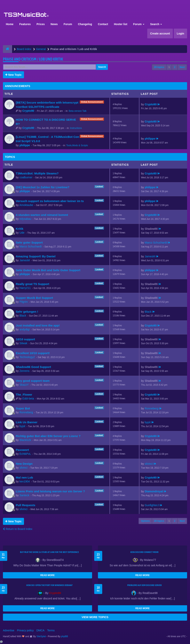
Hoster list (121, 24)
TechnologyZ (27, 357)
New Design (24, 464)
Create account (160, 33)
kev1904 (25, 481)
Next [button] (182, 67)
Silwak (23, 343)
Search (156, 24)
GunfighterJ (152, 505)
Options (145, 521)
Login (180, 33)
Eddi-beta (28, 399)
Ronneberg (26, 412)
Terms (51, 630)
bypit (22, 426)
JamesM (25, 260)
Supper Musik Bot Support (34, 298)
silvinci (24, 468)
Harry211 (25, 288)
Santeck (24, 495)
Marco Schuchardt (31, 246)
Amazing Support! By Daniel (36, 256)
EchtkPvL (25, 454)
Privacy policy (25, 630)
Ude (22, 233)
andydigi (25, 329)
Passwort (22, 450)
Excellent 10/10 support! (33, 353)
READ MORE (47, 575)
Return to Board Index (18, 529)
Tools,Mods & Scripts (77, 145)
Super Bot (23, 408)
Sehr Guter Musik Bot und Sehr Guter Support (48, 270)
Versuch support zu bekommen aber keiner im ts (50, 201)
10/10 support (25, 339)
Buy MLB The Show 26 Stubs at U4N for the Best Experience (49, 552)
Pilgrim (24, 302)
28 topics (159, 67)
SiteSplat (41, 636)
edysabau (25, 219)
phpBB (65, 636)
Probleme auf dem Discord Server (144, 585)
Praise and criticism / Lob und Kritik (33, 59)
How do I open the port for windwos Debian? (50, 585)
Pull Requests (26, 505)
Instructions (76, 128)
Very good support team (33, 381)
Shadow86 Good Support (33, 367)
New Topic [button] (13, 75)
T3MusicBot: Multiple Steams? (37, 173)
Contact (103, 24)
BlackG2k (25, 440)
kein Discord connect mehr (144, 552)
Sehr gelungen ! (27, 312)
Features (25, 24)
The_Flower (24, 395)
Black (23, 316)
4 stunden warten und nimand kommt (42, 215)
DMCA (40, 630)
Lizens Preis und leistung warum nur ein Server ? (50, 491)
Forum (68, 24)
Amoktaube (26, 205)
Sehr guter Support (29, 242)
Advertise (9, 630)
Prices (41, 24)
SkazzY (24, 385)
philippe (25, 145)
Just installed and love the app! (38, 325)
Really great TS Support (32, 284)
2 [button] (175, 67)
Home (10, 24)
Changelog (85, 24)
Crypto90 (28, 111)
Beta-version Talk (78, 111)
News (54, 24)
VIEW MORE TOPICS (95, 617)
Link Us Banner (27, 422)
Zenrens (24, 371)
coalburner (26, 177)
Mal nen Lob (24, 477)
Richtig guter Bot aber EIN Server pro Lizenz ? (48, 436)
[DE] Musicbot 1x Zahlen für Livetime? (43, 187)
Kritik (20, 229)
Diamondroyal (154, 491)
